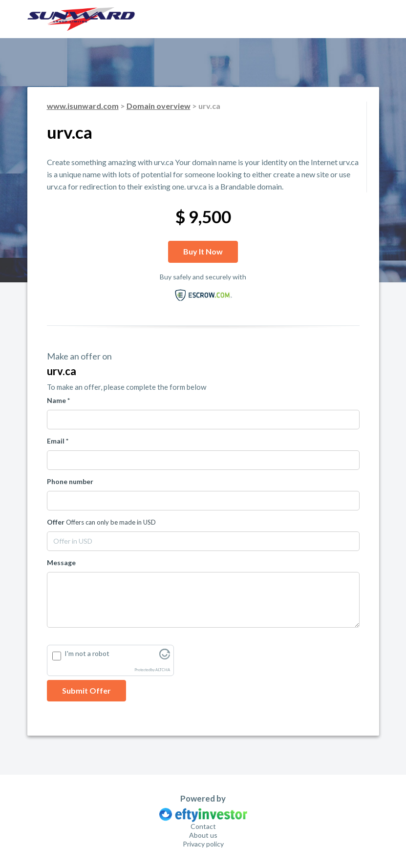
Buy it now (203, 251)
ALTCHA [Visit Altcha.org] (163, 670)
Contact (203, 826)
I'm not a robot (87, 653)
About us (203, 835)
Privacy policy (203, 844)
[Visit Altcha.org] (165, 657)
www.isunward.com (83, 106)
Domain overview (159, 106)
